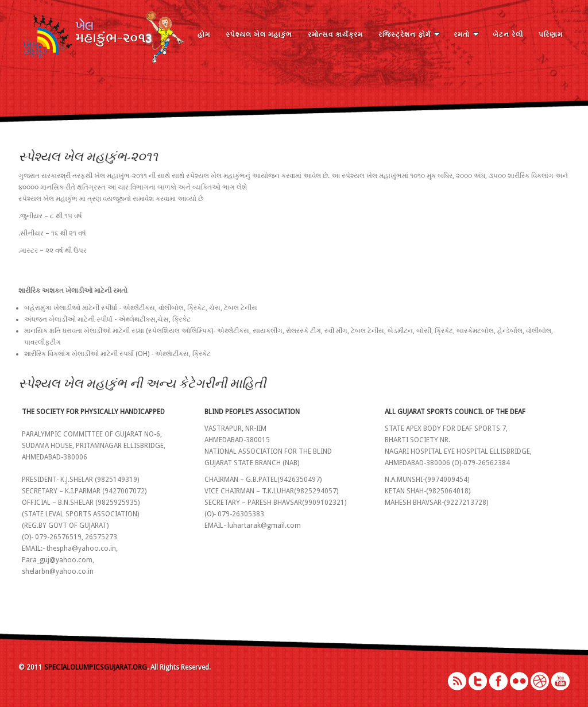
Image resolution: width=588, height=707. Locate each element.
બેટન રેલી (508, 34)
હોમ (204, 34)
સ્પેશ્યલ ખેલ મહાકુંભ (259, 34)
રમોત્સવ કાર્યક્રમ (335, 34)
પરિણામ (551, 34)
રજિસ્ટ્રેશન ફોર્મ (409, 34)
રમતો (466, 34)
